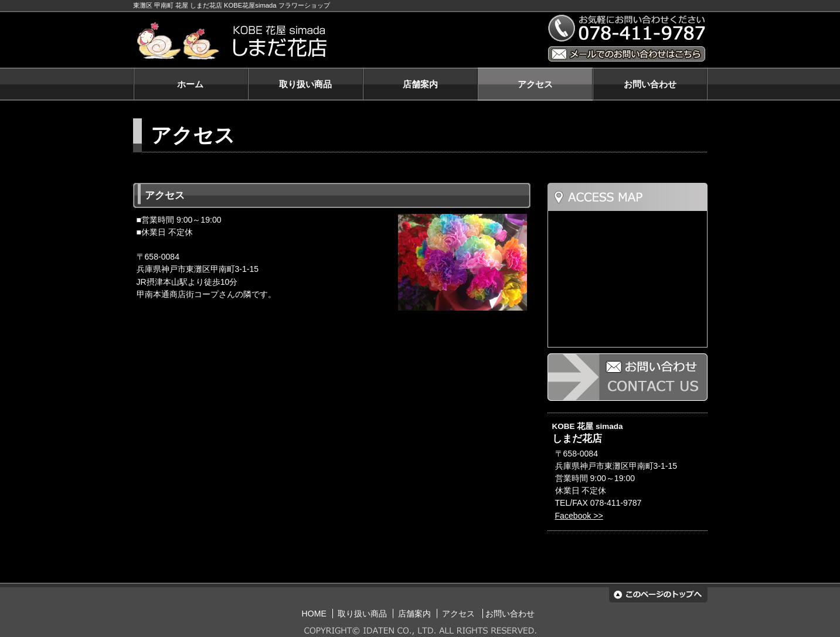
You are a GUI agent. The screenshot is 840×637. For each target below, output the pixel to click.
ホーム (190, 84)
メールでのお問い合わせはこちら (627, 54)
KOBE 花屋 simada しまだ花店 (334, 41)
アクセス (535, 84)
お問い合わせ (650, 84)
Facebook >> (579, 516)
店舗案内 (420, 84)
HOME (314, 614)
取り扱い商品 (305, 84)
